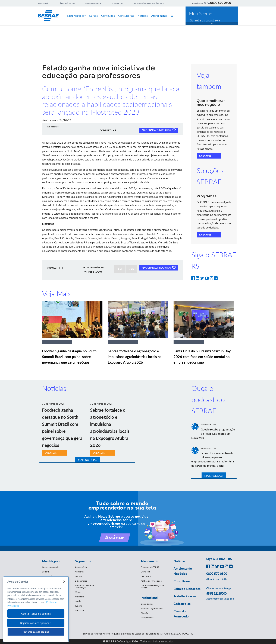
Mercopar (79, 610)
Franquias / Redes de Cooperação (85, 586)
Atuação (145, 613)
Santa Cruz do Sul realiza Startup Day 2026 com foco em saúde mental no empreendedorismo (202, 357)
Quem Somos (147, 604)
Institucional (43, 3)
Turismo (79, 606)
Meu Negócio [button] (52, 561)
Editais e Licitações (67, 3)
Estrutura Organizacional (152, 608)
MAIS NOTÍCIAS (87, 460)
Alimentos (80, 572)
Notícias (143, 16)
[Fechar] (64, 582)
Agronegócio (81, 567)
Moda (78, 592)
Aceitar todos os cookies (36, 614)
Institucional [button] (149, 598)
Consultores (118, 3)
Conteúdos (108, 16)
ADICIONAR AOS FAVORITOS (159, 130)
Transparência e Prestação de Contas (149, 3)
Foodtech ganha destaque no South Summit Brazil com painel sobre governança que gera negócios (69, 357)
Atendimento (159, 16)
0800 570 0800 (221, 3)
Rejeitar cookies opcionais (36, 623)
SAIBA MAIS (205, 156)
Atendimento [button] (150, 561)
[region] (36, 609)
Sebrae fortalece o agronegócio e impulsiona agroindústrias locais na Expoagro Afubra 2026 (135, 357)
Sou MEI (46, 572)
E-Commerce (81, 581)
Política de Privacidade (151, 581)
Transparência (147, 618)
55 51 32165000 (216, 593)
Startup (78, 576)
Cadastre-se (182, 604)
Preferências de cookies (36, 632)
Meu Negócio (76, 16)
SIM (120, 269)
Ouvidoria (145, 572)
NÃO (131, 269)
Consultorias (126, 16)
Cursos (93, 16)
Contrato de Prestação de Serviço (152, 586)
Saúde (78, 601)
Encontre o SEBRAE (94, 3)
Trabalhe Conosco (186, 596)
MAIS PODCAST (214, 476)
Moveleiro (80, 597)
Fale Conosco (147, 576)
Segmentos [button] (83, 561)
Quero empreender (51, 567)
